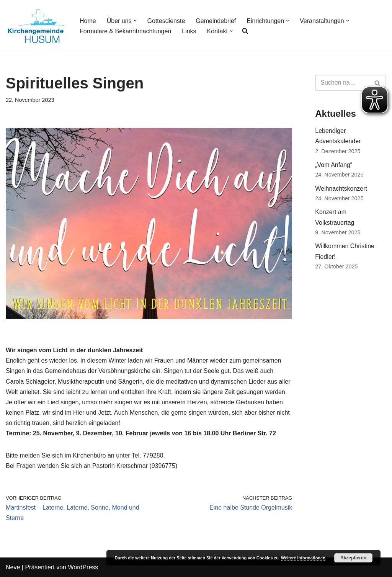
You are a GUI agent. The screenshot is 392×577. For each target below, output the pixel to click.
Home (88, 21)
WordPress (83, 567)
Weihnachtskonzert (341, 189)
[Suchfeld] (342, 83)
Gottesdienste (166, 21)
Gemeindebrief (216, 21)
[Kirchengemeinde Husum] (36, 26)
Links (189, 31)
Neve (13, 567)
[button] (135, 21)
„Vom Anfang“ (334, 165)
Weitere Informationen (303, 558)
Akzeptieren (353, 558)
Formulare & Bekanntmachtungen (125, 31)
